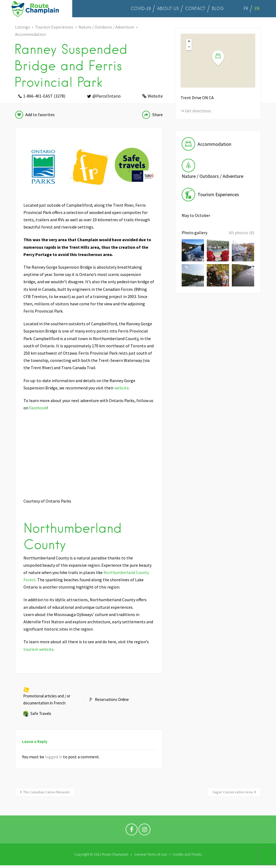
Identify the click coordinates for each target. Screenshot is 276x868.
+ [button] (189, 42)
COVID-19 (141, 9)
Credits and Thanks (187, 854)
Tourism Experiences (54, 27)
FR (246, 9)
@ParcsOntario (107, 96)
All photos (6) (241, 233)
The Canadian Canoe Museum (46, 792)
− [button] (189, 47)
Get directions (198, 111)
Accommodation (30, 34)
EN (257, 8)
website (122, 388)
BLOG (218, 9)
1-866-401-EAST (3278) (44, 96)
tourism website (39, 649)
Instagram (144, 831)
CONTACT (195, 9)
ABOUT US (168, 9)
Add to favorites (40, 115)
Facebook (38, 408)
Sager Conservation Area (233, 792)
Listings (23, 27)
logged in (54, 757)
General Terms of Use (151, 854)
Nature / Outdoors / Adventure (106, 27)
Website (155, 96)
